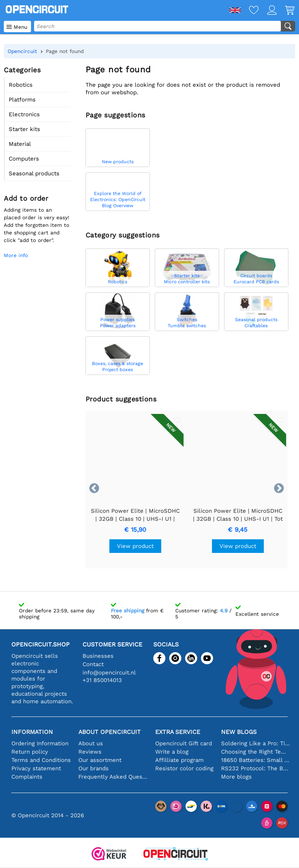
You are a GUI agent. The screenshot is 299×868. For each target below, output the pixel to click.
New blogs (239, 732)
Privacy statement (36, 768)
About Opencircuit (110, 732)
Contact (93, 664)
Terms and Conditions (41, 760)
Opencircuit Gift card (184, 743)
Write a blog (172, 752)
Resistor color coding (184, 768)
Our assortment (100, 760)
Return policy (30, 752)
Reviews (90, 752)
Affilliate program (179, 760)
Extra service (178, 732)
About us (91, 743)
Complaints (27, 777)
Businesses (98, 656)
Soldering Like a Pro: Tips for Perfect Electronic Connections (256, 743)
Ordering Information (40, 743)
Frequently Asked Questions (113, 777)
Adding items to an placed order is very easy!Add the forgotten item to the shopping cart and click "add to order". (37, 225)
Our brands (93, 768)
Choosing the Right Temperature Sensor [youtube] (256, 752)
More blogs (236, 777)
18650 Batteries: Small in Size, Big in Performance (256, 760)
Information (32, 732)
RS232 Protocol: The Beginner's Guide (256, 768)
